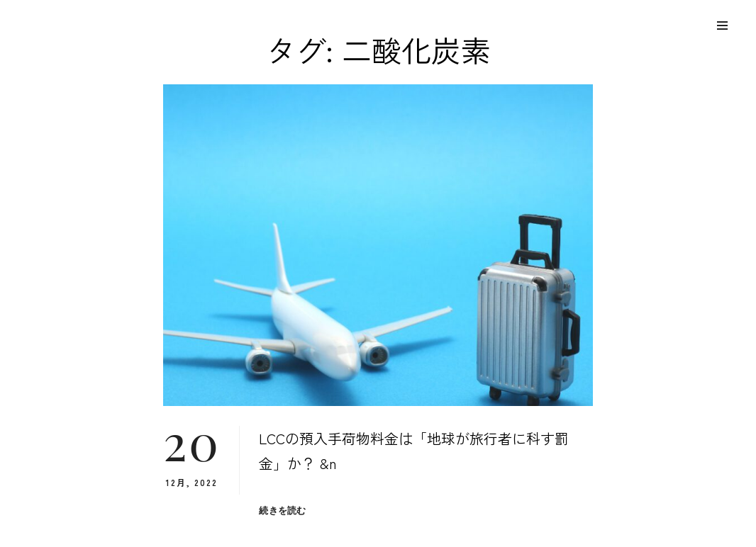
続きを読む (282, 511)
